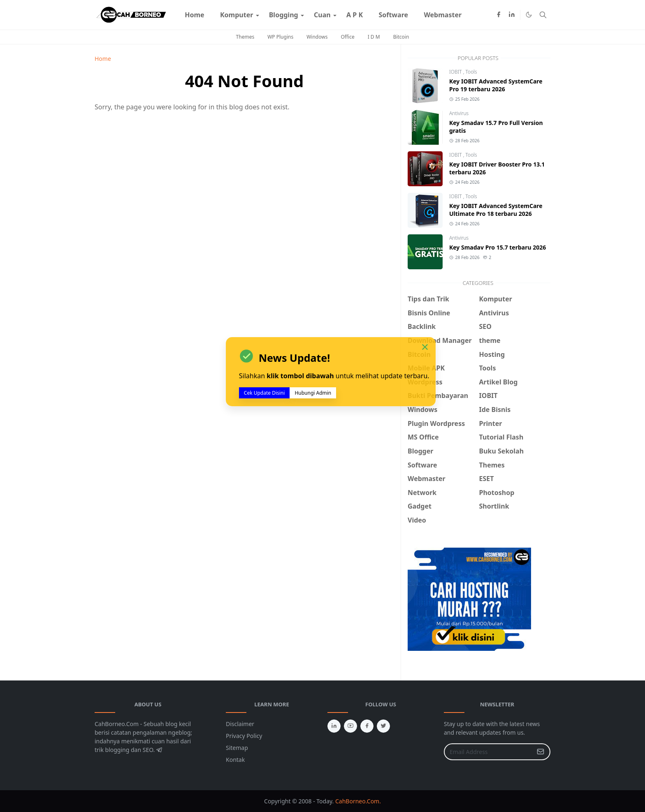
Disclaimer (240, 724)
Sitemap (237, 748)
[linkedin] (512, 15)
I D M (374, 37)
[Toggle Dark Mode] (529, 15)
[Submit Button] (541, 752)
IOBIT (456, 72)
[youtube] (350, 726)
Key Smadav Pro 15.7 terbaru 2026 (498, 247)
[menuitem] (195, 15)
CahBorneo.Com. (358, 801)
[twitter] (383, 726)
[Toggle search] (543, 15)
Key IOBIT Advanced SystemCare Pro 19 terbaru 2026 (496, 85)
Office (347, 37)
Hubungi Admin (313, 393)
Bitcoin (401, 37)
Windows (317, 37)
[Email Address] (488, 752)
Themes (245, 37)
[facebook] (499, 15)
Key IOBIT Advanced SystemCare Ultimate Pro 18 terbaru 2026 (496, 210)
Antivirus (459, 113)
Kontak (235, 760)
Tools (471, 72)
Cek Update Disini (264, 393)
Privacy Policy (244, 736)
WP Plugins (280, 37)
